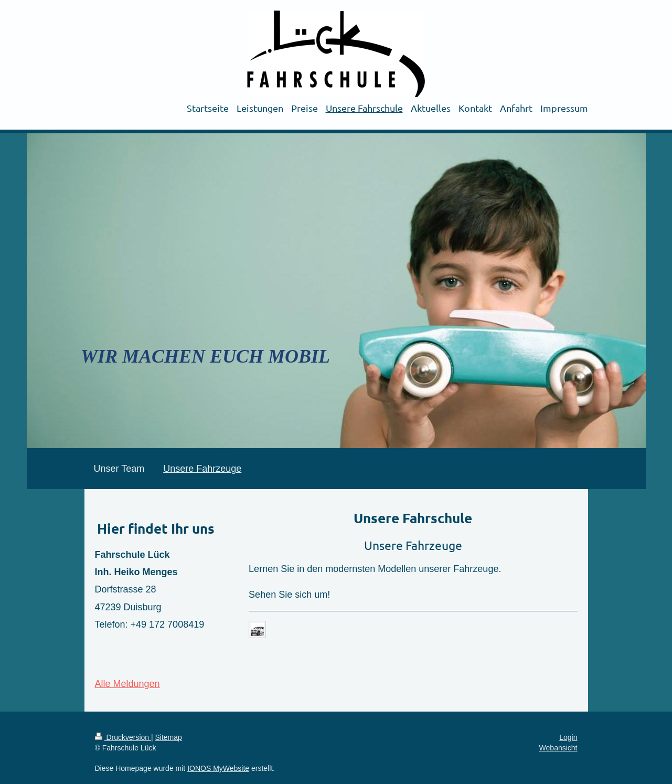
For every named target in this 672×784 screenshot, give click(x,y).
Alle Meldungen (127, 684)
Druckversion (123, 737)
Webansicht (558, 748)
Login (568, 737)
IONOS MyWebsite (218, 768)
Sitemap (169, 737)
